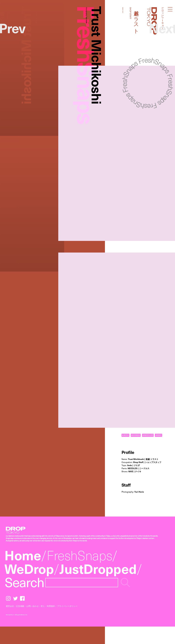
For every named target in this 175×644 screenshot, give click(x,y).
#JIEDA (125, 435)
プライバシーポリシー (67, 606)
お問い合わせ (32, 606)
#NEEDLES (148, 435)
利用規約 (51, 606)
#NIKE (159, 435)
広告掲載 (20, 606)
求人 (43, 606)
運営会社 (10, 606)
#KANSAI (136, 435)
